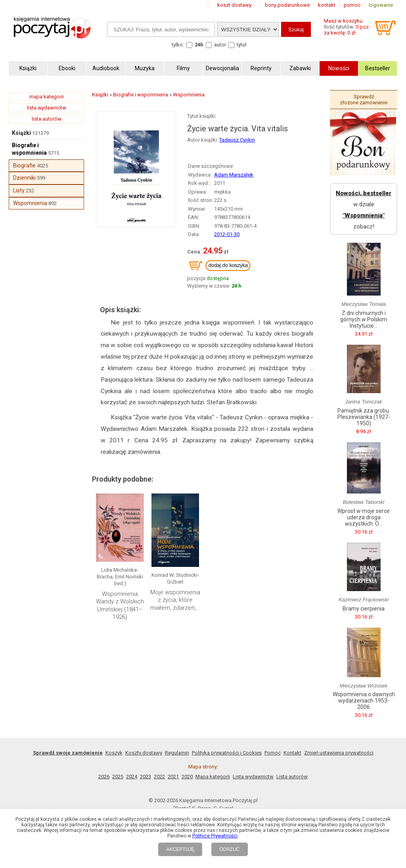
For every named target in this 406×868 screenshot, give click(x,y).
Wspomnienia (30, 203)
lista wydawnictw (47, 108)
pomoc (352, 5)
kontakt (327, 5)
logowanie (381, 5)
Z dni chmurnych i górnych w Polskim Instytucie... (364, 319)
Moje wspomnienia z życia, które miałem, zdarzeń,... (175, 600)
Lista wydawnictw (253, 777)
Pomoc (273, 753)
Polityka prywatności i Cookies (227, 753)
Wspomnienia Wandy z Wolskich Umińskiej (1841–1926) (120, 606)
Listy (19, 190)
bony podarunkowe (287, 5)
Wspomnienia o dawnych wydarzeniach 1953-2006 (364, 701)
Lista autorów (292, 777)
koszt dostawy (234, 5)
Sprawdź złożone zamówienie (364, 100)
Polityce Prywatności (215, 836)
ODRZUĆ (229, 849)
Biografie (24, 165)
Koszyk (114, 753)
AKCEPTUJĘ (180, 849)
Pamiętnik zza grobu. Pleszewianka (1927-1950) (364, 417)
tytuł (242, 45)
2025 (118, 777)
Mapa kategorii (213, 777)
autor (220, 45)
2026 (104, 777)
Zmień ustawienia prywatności (339, 753)
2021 (173, 777)
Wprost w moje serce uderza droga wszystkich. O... (364, 517)
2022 (159, 777)
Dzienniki (24, 178)
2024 (132, 777)
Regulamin (177, 753)
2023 (146, 777)
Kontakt (292, 753)
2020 (187, 777)
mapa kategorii (47, 97)
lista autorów (47, 119)
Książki (21, 133)
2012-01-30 (227, 234)
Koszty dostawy (144, 753)
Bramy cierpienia (364, 609)
